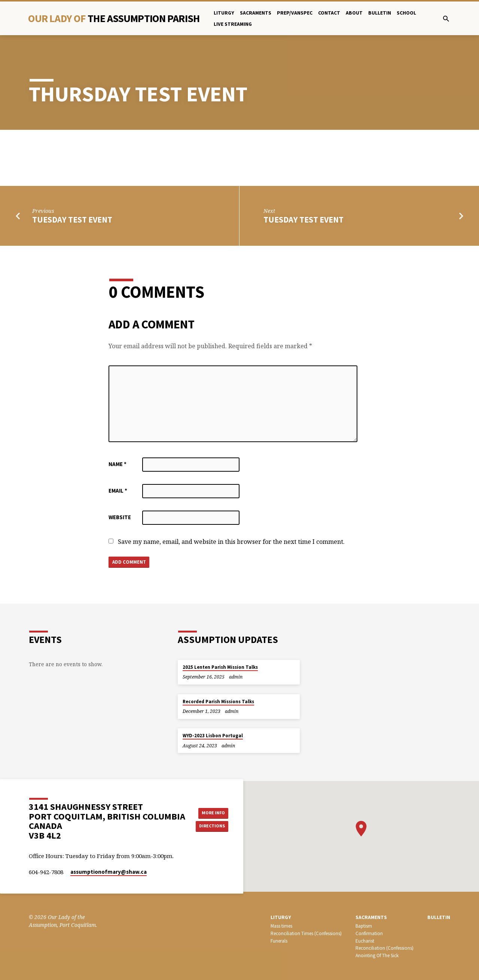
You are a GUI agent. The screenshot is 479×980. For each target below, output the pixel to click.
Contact (329, 13)
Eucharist (365, 941)
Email (118, 491)
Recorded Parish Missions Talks (218, 702)
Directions (214, 827)
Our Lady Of (114, 18)
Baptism (364, 926)
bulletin (380, 13)
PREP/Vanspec (295, 13)
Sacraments (256, 13)
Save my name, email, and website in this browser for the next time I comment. (231, 542)
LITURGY (281, 917)
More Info (215, 812)
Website (120, 517)
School (406, 13)
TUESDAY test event (72, 220)
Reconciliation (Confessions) (385, 948)
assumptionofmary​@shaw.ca (109, 872)
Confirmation (369, 933)
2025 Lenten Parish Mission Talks (220, 667)
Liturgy (224, 13)
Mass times (281, 926)
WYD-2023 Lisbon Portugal (213, 736)
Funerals (279, 941)
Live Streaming (233, 24)
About (354, 13)
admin (236, 677)
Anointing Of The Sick (377, 955)
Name (118, 464)
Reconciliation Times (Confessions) (306, 933)
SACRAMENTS (371, 917)
